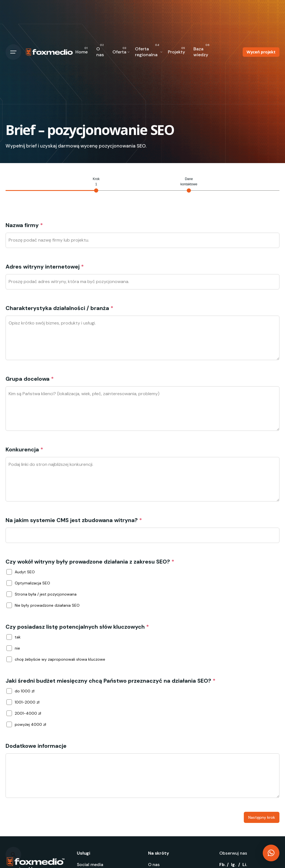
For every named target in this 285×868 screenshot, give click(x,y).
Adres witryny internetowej (45, 267)
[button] (271, 853)
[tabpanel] (142, 509)
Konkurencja (24, 449)
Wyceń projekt (261, 52)
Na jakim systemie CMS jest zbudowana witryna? (74, 520)
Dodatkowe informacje (36, 746)
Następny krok (262, 817)
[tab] (96, 185)
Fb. (223, 865)
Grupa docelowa (30, 379)
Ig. (234, 865)
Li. (245, 865)
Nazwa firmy (24, 225)
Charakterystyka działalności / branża (59, 308)
